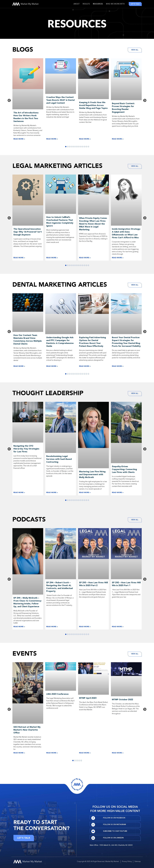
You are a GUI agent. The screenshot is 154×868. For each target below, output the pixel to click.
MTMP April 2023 (88, 699)
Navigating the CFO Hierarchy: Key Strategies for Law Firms (26, 450)
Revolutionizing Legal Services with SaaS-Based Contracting (59, 460)
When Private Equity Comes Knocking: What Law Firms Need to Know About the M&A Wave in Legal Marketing (93, 225)
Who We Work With (115, 4)
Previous (9, 101)
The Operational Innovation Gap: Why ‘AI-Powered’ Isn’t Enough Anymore (28, 233)
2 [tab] (68, 147)
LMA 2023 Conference (57, 695)
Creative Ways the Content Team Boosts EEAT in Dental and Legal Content (60, 101)
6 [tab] (76, 147)
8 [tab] (80, 147)
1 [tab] (66, 147)
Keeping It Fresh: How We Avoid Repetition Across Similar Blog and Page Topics (93, 106)
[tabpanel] (28, 101)
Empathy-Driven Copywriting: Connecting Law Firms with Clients (124, 470)
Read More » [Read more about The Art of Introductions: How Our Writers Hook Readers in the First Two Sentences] (19, 140)
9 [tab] (82, 147)
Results (86, 4)
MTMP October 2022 (123, 701)
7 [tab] (78, 147)
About (77, 4)
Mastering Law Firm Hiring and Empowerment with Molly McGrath (92, 475)
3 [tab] (70, 147)
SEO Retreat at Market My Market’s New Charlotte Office (27, 731)
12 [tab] (88, 147)
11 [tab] (86, 147)
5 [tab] (74, 147)
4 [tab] (72, 147)
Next (145, 101)
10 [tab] (84, 147)
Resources (98, 4)
